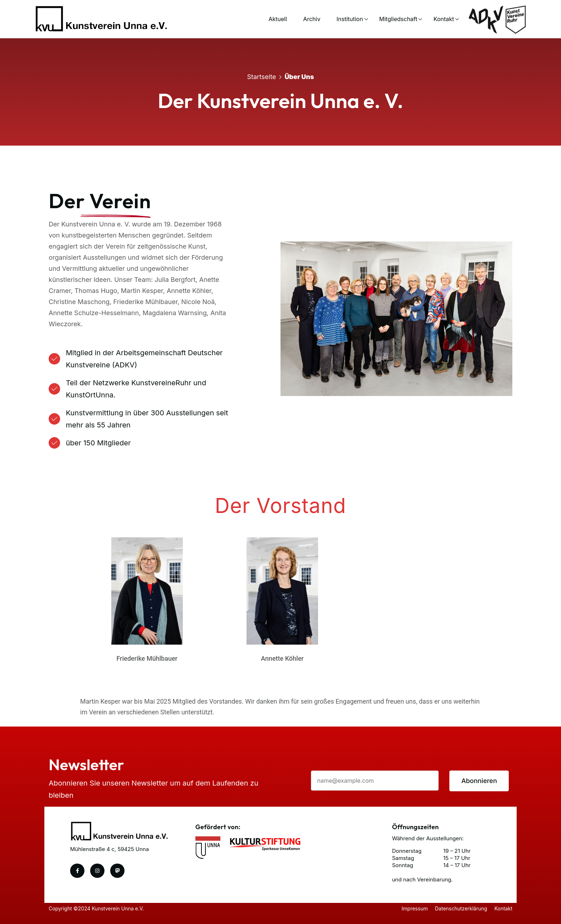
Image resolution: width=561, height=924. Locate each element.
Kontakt (444, 19)
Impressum (415, 908)
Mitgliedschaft (398, 19)
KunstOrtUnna (90, 395)
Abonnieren (479, 781)
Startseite (261, 77)
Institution (350, 19)
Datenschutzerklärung (461, 908)
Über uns (299, 77)
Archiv (312, 19)
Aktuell (278, 19)
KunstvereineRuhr (161, 383)
